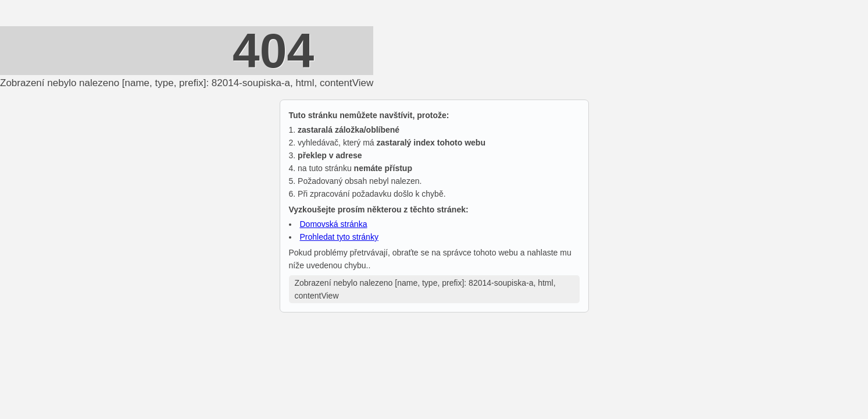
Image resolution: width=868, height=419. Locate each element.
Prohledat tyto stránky (339, 237)
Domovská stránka (334, 224)
